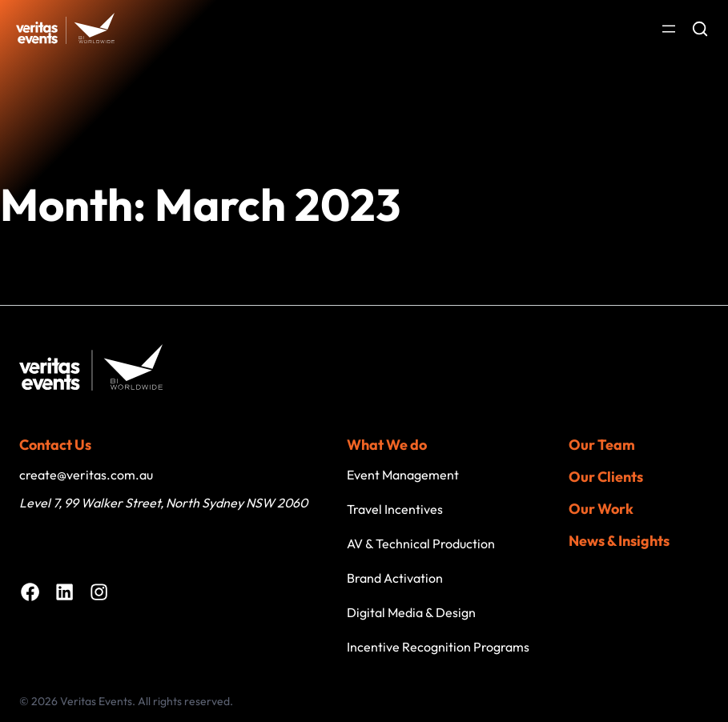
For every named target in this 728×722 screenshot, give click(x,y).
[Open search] (700, 29)
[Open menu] (669, 29)
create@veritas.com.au (86, 475)
